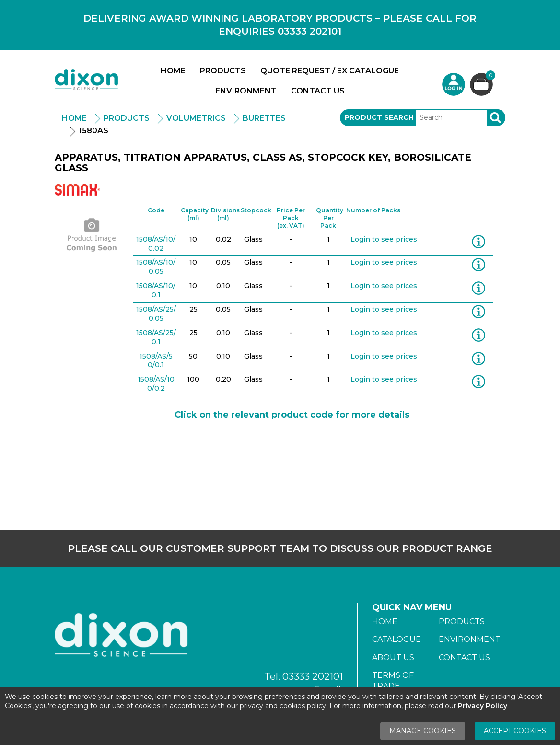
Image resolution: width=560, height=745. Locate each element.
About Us (393, 658)
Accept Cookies (515, 731)
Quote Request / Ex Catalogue (330, 71)
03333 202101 (313, 676)
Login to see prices (384, 239)
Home (173, 71)
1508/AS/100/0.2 (156, 384)
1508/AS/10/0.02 (156, 244)
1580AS (93, 131)
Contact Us (318, 91)
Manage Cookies (423, 731)
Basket (489, 76)
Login (454, 84)
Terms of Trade (393, 681)
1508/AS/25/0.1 (156, 337)
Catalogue (397, 639)
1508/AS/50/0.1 (156, 361)
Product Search (379, 117)
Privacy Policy (483, 706)
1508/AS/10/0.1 (156, 290)
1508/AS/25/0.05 (156, 314)
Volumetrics (196, 118)
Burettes (264, 118)
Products (223, 71)
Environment (246, 91)
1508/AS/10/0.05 (156, 267)
